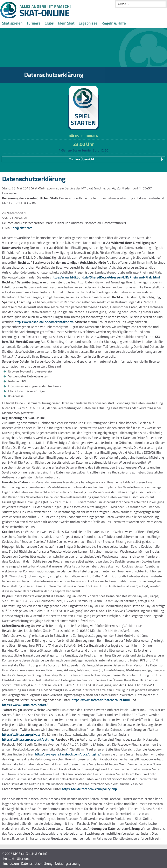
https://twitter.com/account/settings (28, 739)
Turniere (34, 23)
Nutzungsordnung (68, 863)
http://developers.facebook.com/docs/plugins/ (68, 754)
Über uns (23, 859)
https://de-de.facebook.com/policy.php (89, 789)
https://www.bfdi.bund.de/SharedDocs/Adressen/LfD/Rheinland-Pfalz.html (106, 277)
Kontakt (9, 859)
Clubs (49, 23)
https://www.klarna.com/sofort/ (25, 705)
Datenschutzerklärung (37, 863)
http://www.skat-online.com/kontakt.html (44, 322)
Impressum (11, 863)
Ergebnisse (88, 23)
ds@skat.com (23, 228)
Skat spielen (12, 23)
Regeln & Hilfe (114, 23)
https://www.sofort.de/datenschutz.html (101, 700)
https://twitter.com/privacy (21, 734)
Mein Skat (66, 23)
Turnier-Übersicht (82, 159)
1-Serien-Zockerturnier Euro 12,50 (83, 150)
